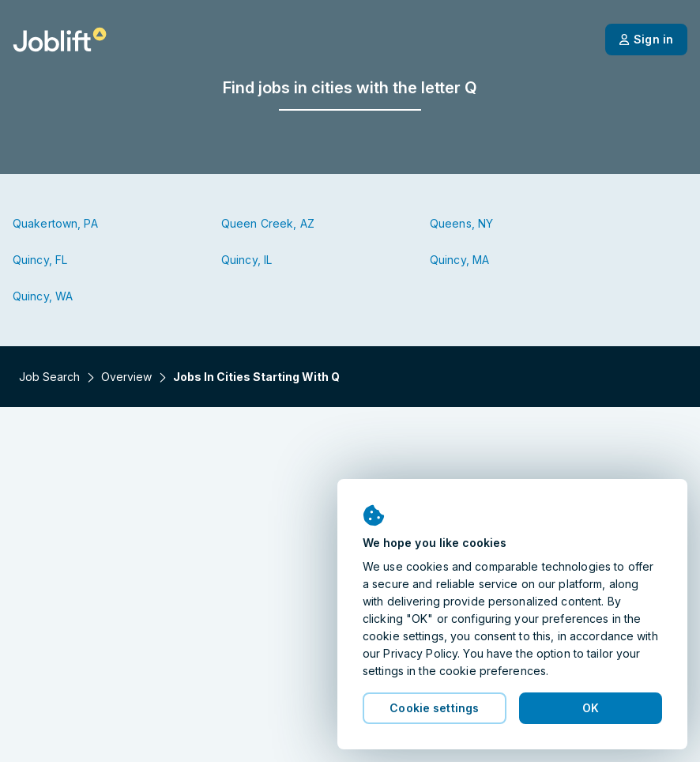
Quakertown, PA (55, 223)
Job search (49, 377)
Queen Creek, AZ (268, 223)
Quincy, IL (247, 260)
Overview (126, 377)
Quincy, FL (40, 260)
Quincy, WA (43, 296)
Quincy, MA (459, 260)
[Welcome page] (60, 40)
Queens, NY (461, 223)
